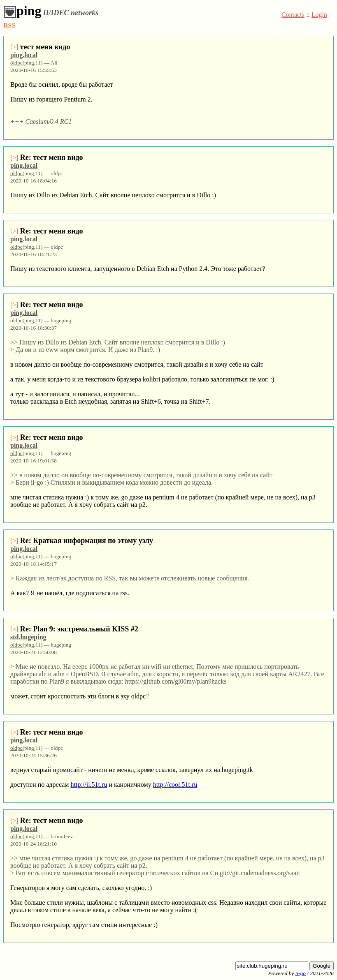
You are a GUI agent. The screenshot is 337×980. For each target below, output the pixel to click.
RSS (9, 25)
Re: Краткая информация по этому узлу (87, 541)
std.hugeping (28, 637)
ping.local (24, 55)
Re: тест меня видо (52, 157)
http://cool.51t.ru (175, 785)
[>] (14, 47)
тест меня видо (45, 47)
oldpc (16, 63)
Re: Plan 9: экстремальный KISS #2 (79, 629)
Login (319, 15)
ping (22, 11)
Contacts (293, 15)
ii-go (301, 973)
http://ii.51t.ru (89, 785)
